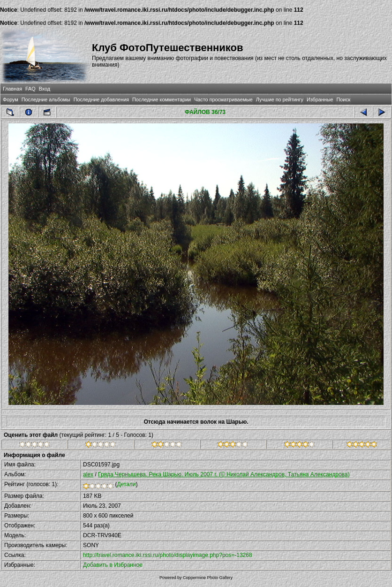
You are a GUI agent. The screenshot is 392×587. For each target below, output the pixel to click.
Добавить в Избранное (113, 565)
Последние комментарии (162, 99)
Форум (11, 99)
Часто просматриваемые (223, 99)
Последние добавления (101, 99)
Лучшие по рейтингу (280, 99)
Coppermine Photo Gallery (208, 578)
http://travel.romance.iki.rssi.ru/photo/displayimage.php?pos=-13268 (168, 555)
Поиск (343, 99)
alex (88, 474)
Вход (45, 89)
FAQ (30, 89)
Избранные (320, 99)
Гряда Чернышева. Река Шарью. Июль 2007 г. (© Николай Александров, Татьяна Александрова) (224, 474)
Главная (12, 89)
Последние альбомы (46, 99)
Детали (126, 484)
